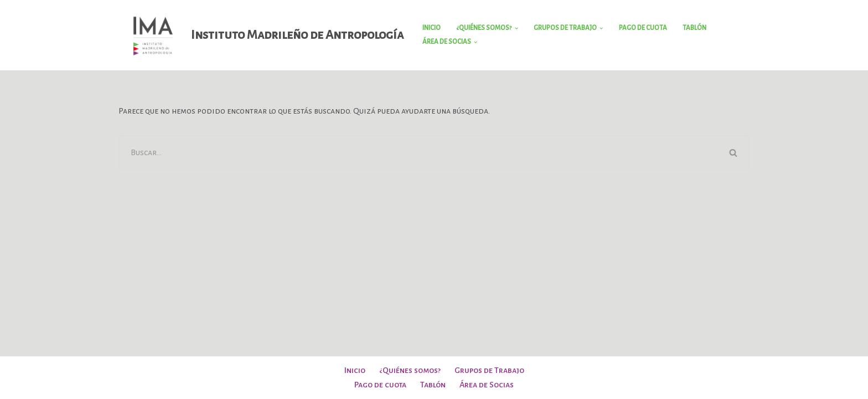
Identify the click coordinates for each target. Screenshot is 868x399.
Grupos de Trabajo (489, 370)
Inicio (432, 28)
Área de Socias (487, 385)
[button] (516, 28)
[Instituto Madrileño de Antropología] (261, 35)
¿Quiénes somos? (410, 370)
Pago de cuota (643, 28)
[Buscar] (418, 153)
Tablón (694, 28)
